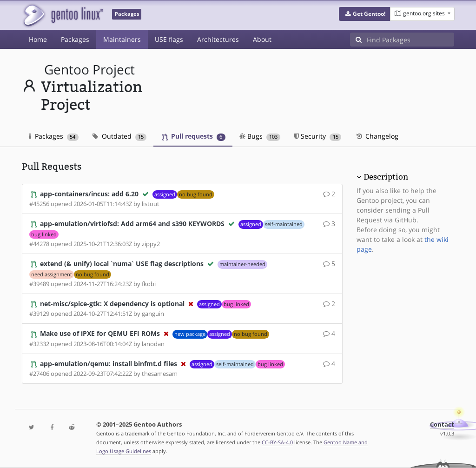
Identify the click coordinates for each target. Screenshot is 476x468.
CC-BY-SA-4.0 (277, 442)
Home (38, 39)
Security (318, 136)
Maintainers (122, 39)
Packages (75, 39)
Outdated (120, 136)
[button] (365, 14)
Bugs (260, 136)
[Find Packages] (410, 40)
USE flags (169, 39)
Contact (442, 425)
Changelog (377, 136)
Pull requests (194, 136)
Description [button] (386, 177)
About (262, 39)
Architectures (218, 39)
